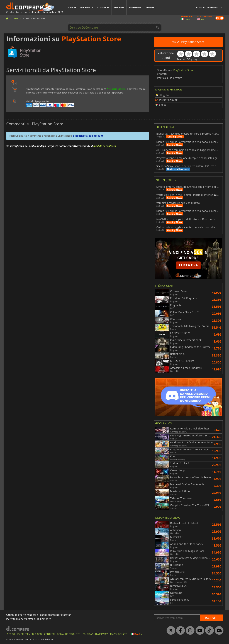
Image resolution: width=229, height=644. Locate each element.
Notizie (150, 8)
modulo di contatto (105, 146)
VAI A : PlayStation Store (188, 42)
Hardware (135, 8)
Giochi (72, 8)
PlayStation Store (183, 70)
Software (103, 8)
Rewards (119, 8)
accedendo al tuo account (88, 136)
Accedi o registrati (208, 8)
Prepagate (87, 8)
